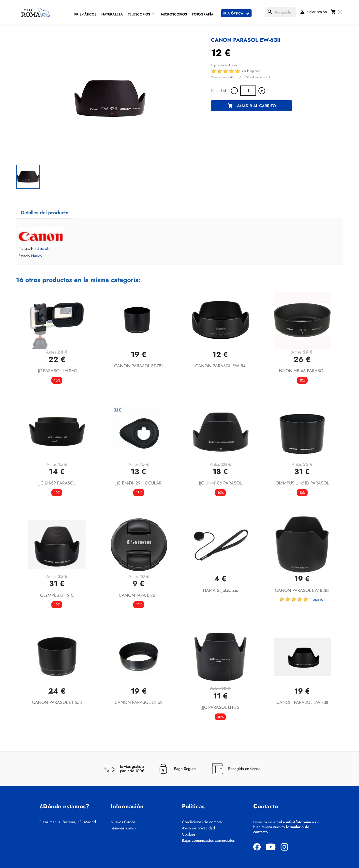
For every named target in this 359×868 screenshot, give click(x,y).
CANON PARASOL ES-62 (139, 702)
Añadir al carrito (252, 106)
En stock (26, 249)
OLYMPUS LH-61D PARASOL (302, 483)
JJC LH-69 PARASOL (57, 483)
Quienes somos (123, 828)
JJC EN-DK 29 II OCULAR (139, 483)
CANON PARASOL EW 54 (220, 366)
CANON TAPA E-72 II (139, 595)
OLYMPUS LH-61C (57, 595)
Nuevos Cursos (123, 822)
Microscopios (174, 14)
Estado (24, 256)
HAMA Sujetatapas (220, 590)
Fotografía (203, 14)
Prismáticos (85, 14)
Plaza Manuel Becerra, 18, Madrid (68, 822)
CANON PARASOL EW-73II (302, 702)
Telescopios (139, 14)
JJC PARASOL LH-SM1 (57, 371)
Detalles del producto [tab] (45, 213)
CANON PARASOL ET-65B (57, 702)
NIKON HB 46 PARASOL (302, 371)
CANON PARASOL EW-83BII (302, 590)
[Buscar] (280, 12)
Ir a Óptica (233, 13)
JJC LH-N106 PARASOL (220, 483)
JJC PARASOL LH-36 (220, 707)
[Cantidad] (248, 91)
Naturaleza (112, 14)
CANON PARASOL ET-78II (139, 366)
